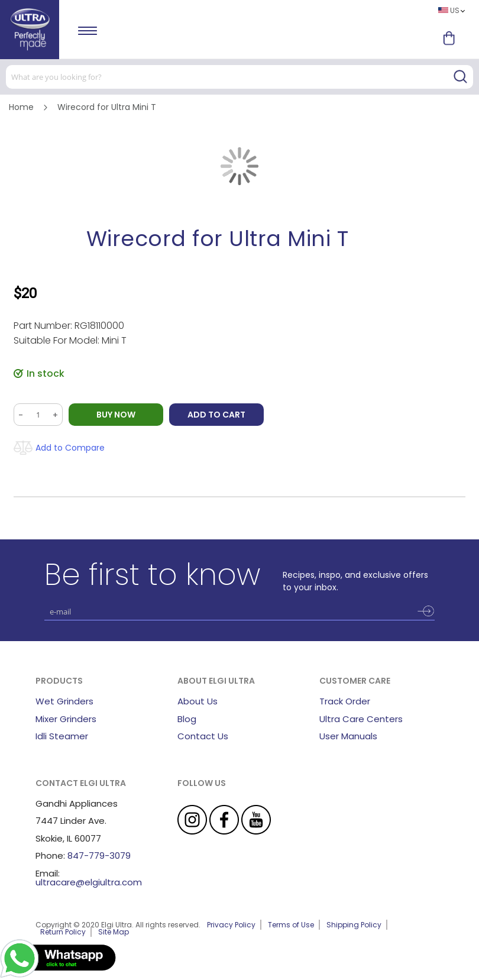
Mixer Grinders (66, 719)
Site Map (114, 932)
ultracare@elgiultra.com (89, 882)
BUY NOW (116, 415)
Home (21, 107)
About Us (198, 701)
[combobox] (239, 77)
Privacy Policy (231, 925)
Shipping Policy (354, 925)
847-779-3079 (99, 856)
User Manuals (348, 736)
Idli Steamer (62, 736)
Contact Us (203, 736)
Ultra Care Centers (361, 719)
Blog (187, 719)
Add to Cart (216, 415)
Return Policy (63, 932)
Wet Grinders (64, 701)
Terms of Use (291, 925)
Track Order (345, 701)
